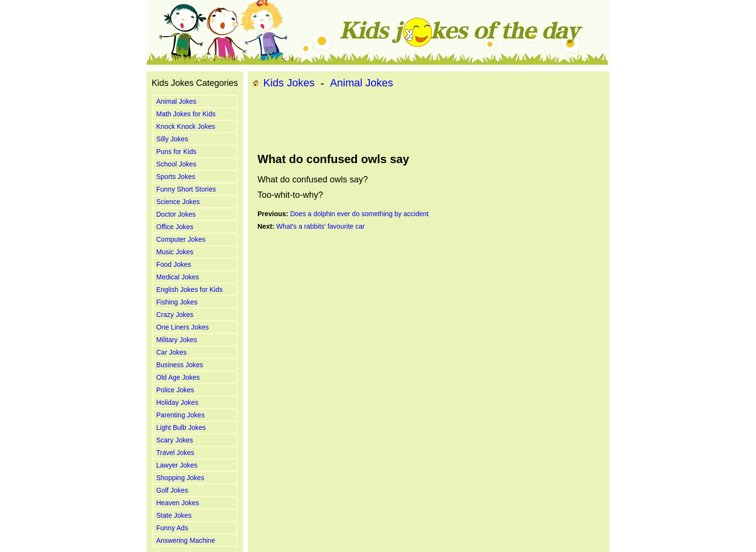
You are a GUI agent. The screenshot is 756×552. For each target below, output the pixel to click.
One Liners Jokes (182, 327)
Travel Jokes (175, 453)
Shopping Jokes (180, 478)
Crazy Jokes (175, 315)
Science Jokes (178, 202)
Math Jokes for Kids (186, 114)
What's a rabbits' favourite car (321, 226)
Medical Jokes (178, 277)
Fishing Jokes (177, 302)
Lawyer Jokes (177, 465)
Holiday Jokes (177, 402)
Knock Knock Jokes (186, 126)
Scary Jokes (175, 440)
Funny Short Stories (186, 189)
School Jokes (176, 164)
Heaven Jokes (178, 503)
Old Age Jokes (178, 377)
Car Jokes (171, 352)
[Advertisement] (429, 121)
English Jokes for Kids (189, 290)
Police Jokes (175, 390)
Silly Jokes (172, 139)
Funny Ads (172, 528)
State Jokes (174, 515)
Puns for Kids (176, 152)
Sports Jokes (176, 177)
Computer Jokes (181, 239)
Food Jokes (174, 264)
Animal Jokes (176, 101)
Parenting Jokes (180, 415)
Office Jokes (175, 227)
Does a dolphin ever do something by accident (359, 214)
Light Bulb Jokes (181, 428)
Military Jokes (177, 340)
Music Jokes (175, 252)
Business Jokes (180, 365)
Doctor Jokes (176, 214)
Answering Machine (186, 540)
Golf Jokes (172, 490)
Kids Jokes (289, 83)
